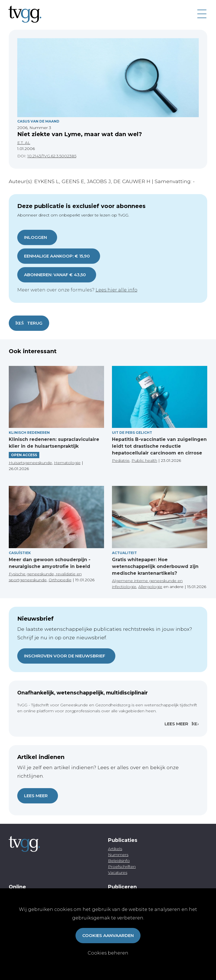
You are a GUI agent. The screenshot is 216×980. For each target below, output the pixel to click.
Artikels (115, 849)
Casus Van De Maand (38, 121)
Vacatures (118, 872)
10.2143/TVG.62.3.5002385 (52, 156)
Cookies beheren (108, 953)
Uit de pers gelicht (132, 433)
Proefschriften (122, 867)
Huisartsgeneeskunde (30, 463)
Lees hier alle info (116, 290)
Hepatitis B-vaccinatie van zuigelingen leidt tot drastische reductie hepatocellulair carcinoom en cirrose (159, 446)
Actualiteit (124, 553)
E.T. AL (24, 143)
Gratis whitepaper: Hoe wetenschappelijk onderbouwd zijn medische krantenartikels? (155, 566)
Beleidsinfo (119, 861)
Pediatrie (121, 460)
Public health (144, 460)
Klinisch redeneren (29, 433)
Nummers (118, 855)
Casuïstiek (20, 553)
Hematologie (67, 463)
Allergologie (150, 587)
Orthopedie (60, 580)
